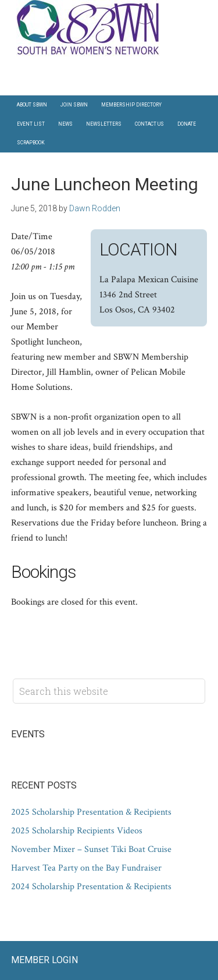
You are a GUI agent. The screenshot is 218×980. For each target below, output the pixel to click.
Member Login (44, 960)
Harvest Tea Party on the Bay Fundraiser (86, 868)
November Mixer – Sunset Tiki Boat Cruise (91, 849)
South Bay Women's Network (109, 29)
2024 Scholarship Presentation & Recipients (91, 887)
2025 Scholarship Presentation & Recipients (91, 812)
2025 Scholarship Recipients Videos (77, 831)
